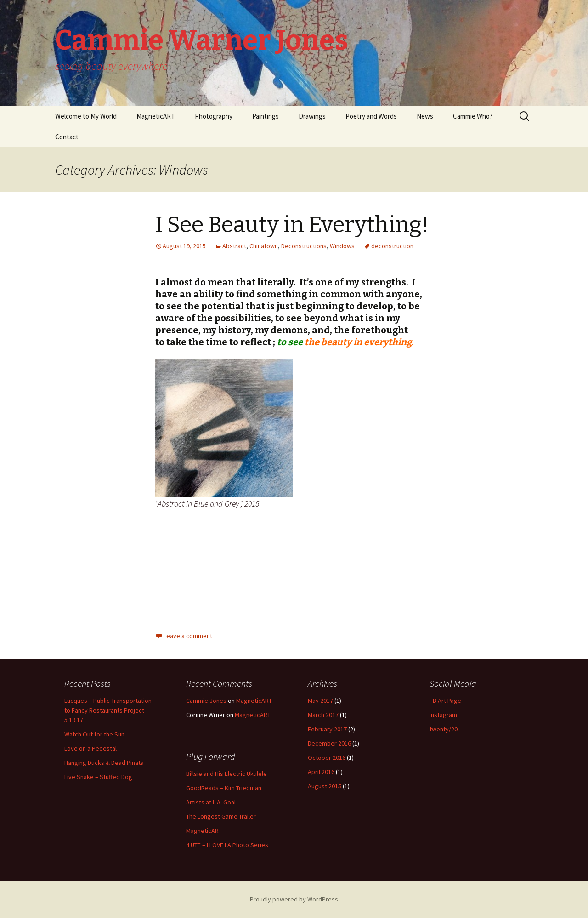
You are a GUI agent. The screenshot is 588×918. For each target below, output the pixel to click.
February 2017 (327, 729)
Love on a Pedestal (90, 748)
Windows (342, 246)
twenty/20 (444, 729)
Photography (214, 116)
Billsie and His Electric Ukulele (226, 774)
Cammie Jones (206, 701)
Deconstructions (304, 246)
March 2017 (323, 715)
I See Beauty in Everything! (292, 225)
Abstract (234, 246)
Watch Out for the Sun (94, 734)
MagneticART (156, 116)
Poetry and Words (371, 116)
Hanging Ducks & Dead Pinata (104, 763)
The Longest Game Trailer (221, 816)
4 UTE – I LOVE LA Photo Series (227, 845)
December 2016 (329, 743)
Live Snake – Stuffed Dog (98, 777)
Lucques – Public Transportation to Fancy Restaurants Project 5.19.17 (108, 710)
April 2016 (321, 772)
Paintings (266, 116)
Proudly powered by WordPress (294, 899)
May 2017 (320, 701)
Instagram (443, 715)
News (425, 116)
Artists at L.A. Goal (211, 802)
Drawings (312, 116)
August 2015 (325, 786)
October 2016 (327, 758)
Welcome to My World (86, 116)
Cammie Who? (473, 116)
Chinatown (264, 246)
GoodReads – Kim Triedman (224, 788)
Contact (67, 137)
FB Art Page (445, 701)
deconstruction (392, 246)
